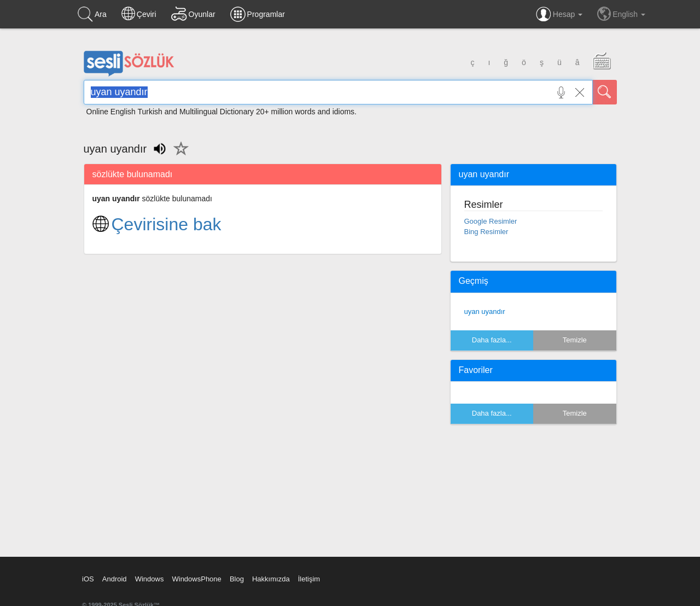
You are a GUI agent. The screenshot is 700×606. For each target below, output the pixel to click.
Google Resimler (491, 221)
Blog (237, 579)
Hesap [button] (559, 14)
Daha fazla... (492, 340)
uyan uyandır (485, 311)
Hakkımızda (271, 579)
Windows (150, 579)
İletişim (309, 579)
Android (115, 579)
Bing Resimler (486, 232)
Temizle (575, 340)
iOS (88, 579)
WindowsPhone (196, 579)
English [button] (621, 14)
